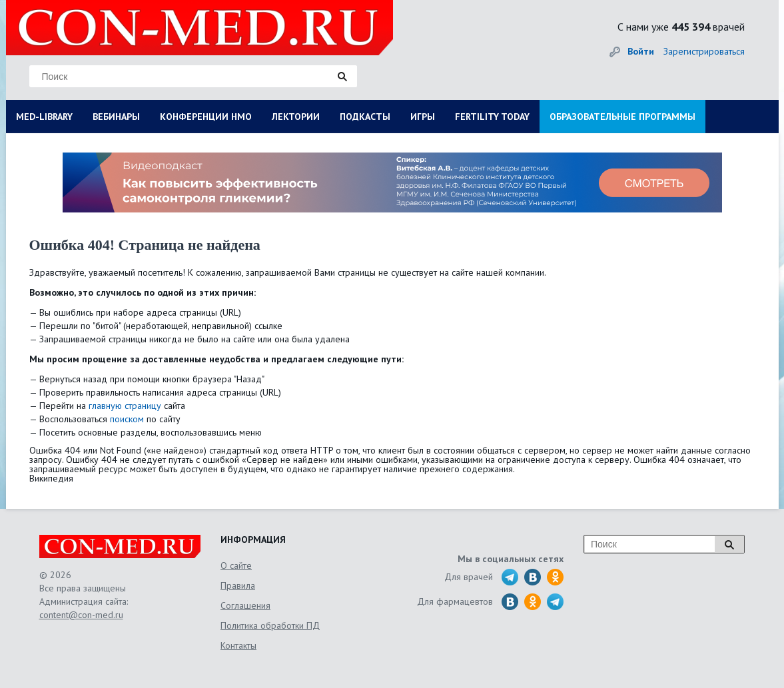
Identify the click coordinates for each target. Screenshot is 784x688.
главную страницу (125, 406)
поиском (127, 419)
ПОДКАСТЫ (365, 117)
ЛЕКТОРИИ (296, 117)
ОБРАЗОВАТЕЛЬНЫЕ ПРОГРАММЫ (622, 117)
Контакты (238, 645)
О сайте (236, 565)
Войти (641, 51)
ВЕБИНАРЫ (116, 117)
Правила (238, 585)
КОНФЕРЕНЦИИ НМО (206, 117)
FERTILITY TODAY (492, 117)
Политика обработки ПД (270, 625)
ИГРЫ (423, 117)
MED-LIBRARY (44, 117)
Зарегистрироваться (704, 51)
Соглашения (245, 605)
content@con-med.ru (81, 615)
